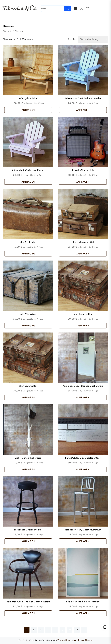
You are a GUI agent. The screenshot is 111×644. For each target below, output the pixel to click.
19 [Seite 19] (77, 630)
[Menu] (76, 9)
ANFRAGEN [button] (28, 110)
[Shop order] (93, 39)
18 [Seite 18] (70, 630)
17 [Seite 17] (62, 630)
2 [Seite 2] (34, 630)
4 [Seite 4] (48, 630)
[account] (81, 9)
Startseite (7, 31)
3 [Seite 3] (41, 630)
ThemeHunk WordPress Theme (75, 640)
